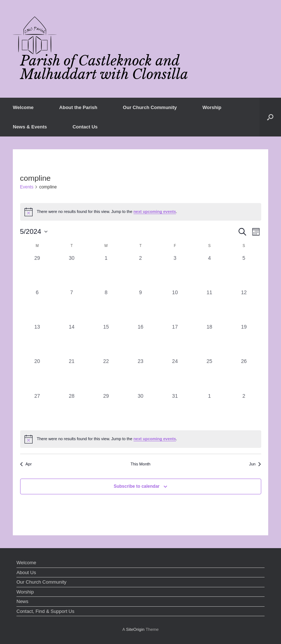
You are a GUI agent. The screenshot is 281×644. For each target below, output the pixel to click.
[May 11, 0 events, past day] (209, 306)
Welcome (23, 107)
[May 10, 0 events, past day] (175, 306)
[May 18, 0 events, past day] (209, 340)
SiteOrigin (135, 629)
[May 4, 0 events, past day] (209, 272)
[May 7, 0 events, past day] (72, 306)
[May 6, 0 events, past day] (37, 306)
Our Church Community (150, 107)
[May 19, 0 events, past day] (244, 340)
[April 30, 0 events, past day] (72, 272)
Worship (212, 107)
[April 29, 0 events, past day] (37, 272)
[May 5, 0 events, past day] (244, 272)
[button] (270, 117)
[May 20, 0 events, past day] (37, 375)
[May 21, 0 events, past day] (72, 375)
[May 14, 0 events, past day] (72, 340)
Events (27, 187)
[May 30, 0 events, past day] (140, 409)
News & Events (30, 127)
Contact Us (85, 127)
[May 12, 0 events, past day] (244, 306)
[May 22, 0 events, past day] (106, 375)
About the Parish (78, 107)
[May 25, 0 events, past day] (209, 375)
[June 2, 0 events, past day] (244, 409)
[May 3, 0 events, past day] (175, 272)
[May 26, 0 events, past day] (244, 375)
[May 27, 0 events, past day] (37, 409)
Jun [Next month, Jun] (255, 464)
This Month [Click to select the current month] (140, 464)
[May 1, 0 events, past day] (106, 272)
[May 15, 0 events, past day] (106, 340)
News (23, 601)
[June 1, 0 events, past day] (209, 409)
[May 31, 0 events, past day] (175, 409)
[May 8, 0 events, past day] (106, 306)
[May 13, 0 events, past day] (37, 340)
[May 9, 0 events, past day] (140, 306)
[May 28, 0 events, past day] (72, 409)
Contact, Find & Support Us (45, 611)
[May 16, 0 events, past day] (140, 340)
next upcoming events (155, 211)
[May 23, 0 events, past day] (140, 375)
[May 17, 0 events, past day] (175, 340)
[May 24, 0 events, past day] (175, 375)
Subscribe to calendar (137, 486)
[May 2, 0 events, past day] (140, 272)
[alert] (141, 212)
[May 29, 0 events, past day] (106, 409)
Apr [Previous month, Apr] (26, 464)
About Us (26, 572)
